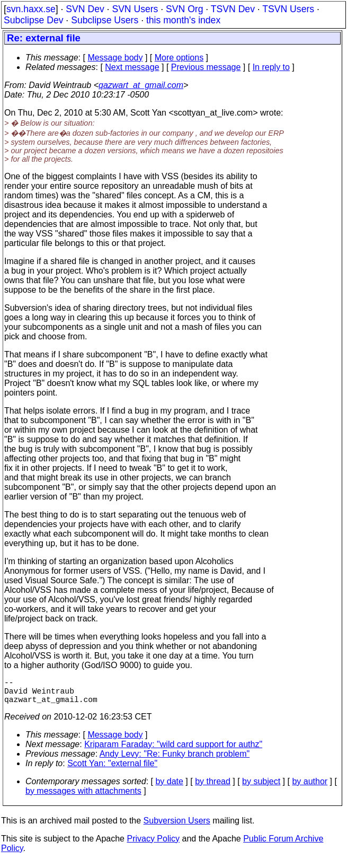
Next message (132, 67)
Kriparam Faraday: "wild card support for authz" (173, 751)
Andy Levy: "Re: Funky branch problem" (175, 760)
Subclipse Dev (33, 20)
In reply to (271, 67)
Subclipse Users (105, 20)
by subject (261, 788)
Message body (115, 58)
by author (310, 788)
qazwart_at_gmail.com (141, 85)
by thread (213, 788)
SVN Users (135, 9)
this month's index (183, 20)
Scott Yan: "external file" (112, 770)
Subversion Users (177, 827)
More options (179, 58)
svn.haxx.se (31, 9)
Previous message (206, 67)
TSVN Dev (233, 9)
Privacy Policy (153, 845)
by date (169, 788)
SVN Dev (85, 9)
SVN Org (184, 9)
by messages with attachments (83, 797)
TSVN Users (288, 9)
